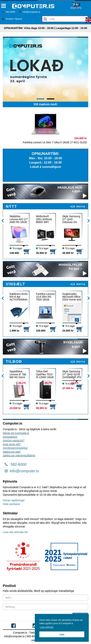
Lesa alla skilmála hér (15, 532)
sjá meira (78, 206)
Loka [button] (62, 634)
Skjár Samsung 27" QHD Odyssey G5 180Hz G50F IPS (71, 219)
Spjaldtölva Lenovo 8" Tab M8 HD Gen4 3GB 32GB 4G (18, 374)
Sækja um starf (12, 452)
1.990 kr (14, 331)
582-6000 (9, 12)
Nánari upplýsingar (14, 500)
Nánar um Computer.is (16, 433)
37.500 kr (68, 388)
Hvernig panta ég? (13, 440)
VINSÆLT (16, 284)
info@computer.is (29, 12)
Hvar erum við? (12, 444)
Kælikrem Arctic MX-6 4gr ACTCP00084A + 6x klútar (19, 297)
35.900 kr (42, 253)
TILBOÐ (14, 361)
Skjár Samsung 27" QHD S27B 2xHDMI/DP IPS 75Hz (72, 374)
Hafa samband (11, 504)
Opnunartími (10, 437)
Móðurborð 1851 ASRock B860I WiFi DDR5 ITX (44, 219)
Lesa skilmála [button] (47, 627)
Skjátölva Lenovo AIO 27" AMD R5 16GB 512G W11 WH (19, 219)
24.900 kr (68, 331)
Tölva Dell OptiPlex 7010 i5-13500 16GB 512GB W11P (45, 374)
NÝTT (11, 206)
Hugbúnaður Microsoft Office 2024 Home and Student (72, 297)
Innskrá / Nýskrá (12, 19)
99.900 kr (42, 408)
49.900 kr (68, 253)
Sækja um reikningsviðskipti (19, 455)
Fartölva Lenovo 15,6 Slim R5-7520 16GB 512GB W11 (45, 297)
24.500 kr (15, 408)
